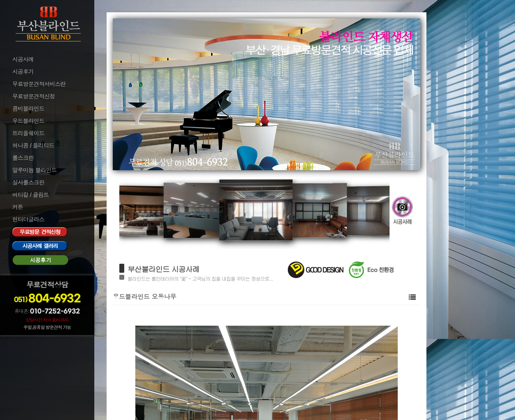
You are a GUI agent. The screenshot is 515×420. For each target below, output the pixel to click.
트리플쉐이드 (28, 133)
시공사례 (23, 59)
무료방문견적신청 (34, 96)
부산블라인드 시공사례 (163, 269)
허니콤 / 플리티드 (33, 146)
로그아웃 (22, 352)
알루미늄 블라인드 (34, 170)
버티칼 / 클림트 (31, 195)
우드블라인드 (28, 121)
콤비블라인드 (28, 109)
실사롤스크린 (28, 183)
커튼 (18, 207)
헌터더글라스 (28, 219)
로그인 (20, 341)
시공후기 (23, 72)
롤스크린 (23, 158)
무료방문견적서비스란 (39, 84)
